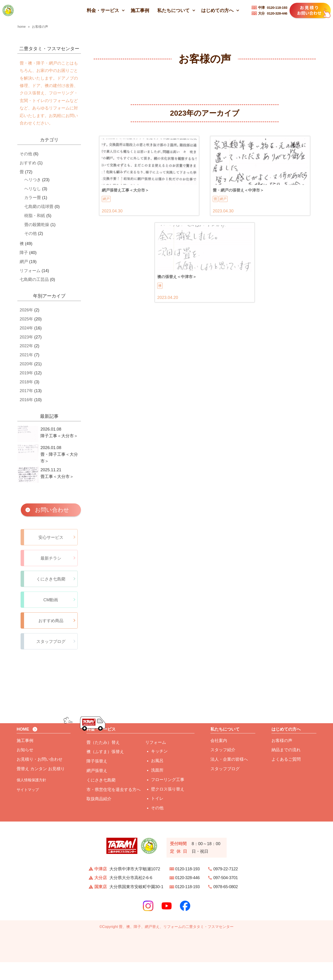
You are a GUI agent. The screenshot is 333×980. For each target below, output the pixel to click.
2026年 (26, 310)
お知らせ (25, 768)
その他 (26, 154)
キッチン (159, 769)
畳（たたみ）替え (103, 760)
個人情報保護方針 (31, 798)
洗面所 (157, 788)
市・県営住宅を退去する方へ (114, 807)
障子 (24, 253)
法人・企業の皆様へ (229, 777)
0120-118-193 (273, 8)
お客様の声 (282, 758)
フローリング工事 (168, 798)
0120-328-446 (273, 13)
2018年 (26, 382)
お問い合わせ (52, 510)
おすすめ (28, 163)
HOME (23, 747)
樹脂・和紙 (35, 216)
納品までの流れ (286, 768)
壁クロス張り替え (168, 807)
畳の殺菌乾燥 (37, 225)
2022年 (26, 346)
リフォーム (30, 271)
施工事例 (140, 10)
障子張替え (97, 779)
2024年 (26, 328)
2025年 (26, 319)
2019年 (26, 373)
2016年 (26, 400)
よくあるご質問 (286, 777)
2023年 (26, 337)
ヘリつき (33, 180)
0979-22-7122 (226, 887)
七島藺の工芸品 (34, 279)
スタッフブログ (225, 787)
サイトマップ (28, 808)
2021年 (26, 355)
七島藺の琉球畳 (39, 207)
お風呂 (157, 779)
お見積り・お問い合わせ (40, 777)
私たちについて (173, 10)
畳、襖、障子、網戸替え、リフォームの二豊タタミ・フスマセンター (176, 945)
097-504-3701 (226, 896)
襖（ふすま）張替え (105, 770)
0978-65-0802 (226, 905)
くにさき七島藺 (101, 798)
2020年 (26, 364)
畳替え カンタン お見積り (41, 787)
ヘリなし (33, 189)
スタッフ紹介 (223, 768)
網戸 (24, 262)
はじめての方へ (217, 10)
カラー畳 (33, 198)
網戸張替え (97, 789)
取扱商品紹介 (99, 817)
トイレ (157, 816)
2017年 (26, 391)
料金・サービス (103, 10)
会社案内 (219, 758)
